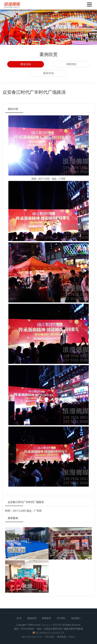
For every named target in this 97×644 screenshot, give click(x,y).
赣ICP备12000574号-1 (32, 637)
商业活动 (26, 64)
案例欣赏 (32, 618)
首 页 (19, 618)
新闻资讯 (46, 618)
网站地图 (50, 637)
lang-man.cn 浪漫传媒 (51, 625)
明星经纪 (71, 64)
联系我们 (76, 618)
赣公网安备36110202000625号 (50, 633)
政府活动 (48, 73)
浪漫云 (72, 637)
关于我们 (61, 618)
